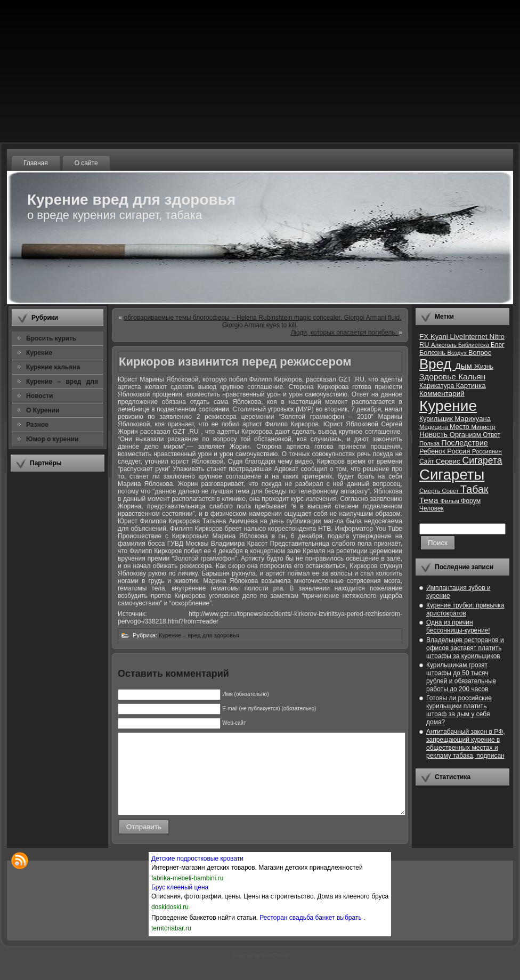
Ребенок (433, 451)
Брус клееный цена (180, 903)
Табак (474, 489)
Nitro (497, 337)
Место (460, 427)
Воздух (458, 353)
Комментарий (442, 394)
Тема (430, 500)
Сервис (449, 461)
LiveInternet (469, 337)
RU (425, 345)
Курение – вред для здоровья (199, 635)
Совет (452, 491)
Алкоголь (445, 345)
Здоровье (439, 376)
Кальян (472, 376)
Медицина (434, 427)
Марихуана (473, 419)
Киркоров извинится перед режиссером (235, 362)
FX (425, 337)
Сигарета (482, 460)
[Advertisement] (58, 639)
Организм (466, 435)
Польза (430, 443)
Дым (465, 366)
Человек (432, 508)
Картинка (471, 386)
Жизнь (484, 367)
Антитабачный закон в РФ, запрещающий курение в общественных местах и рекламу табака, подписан (466, 744)
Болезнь (433, 353)
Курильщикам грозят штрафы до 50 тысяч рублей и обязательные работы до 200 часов (461, 677)
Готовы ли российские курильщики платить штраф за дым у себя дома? (459, 710)
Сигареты (452, 475)
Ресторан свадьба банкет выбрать (311, 934)
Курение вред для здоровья (131, 200)
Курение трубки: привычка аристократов (465, 609)
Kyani (440, 337)
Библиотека (474, 345)
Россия (460, 451)
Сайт (428, 461)
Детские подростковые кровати (197, 874)
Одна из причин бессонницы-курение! (458, 626)
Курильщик (437, 419)
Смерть (431, 491)
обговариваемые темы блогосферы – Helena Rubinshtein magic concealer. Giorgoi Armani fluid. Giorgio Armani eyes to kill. (263, 321)
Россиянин (487, 451)
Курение (448, 406)
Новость (434, 435)
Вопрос (480, 353)
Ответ (491, 435)
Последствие (464, 443)
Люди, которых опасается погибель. (345, 333)
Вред (437, 364)
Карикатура (438, 386)
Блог (498, 345)
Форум (471, 501)
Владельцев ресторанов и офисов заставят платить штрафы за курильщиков (465, 648)
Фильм (451, 501)
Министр (483, 427)
